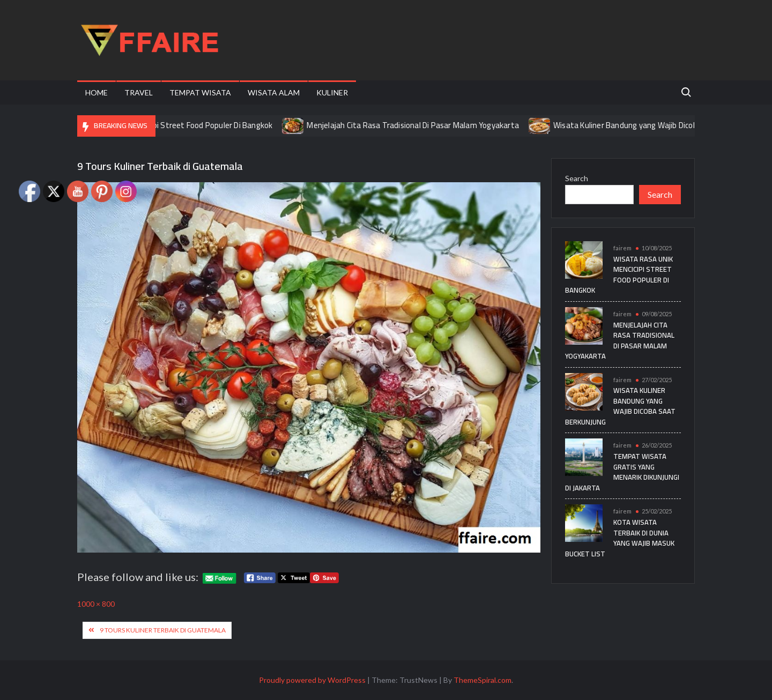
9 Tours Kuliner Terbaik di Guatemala (163, 630)
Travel (139, 92)
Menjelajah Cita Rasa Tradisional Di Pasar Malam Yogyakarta (420, 125)
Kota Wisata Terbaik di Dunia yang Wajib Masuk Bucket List (620, 538)
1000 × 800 (96, 604)
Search (577, 178)
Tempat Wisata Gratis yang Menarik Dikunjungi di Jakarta (622, 472)
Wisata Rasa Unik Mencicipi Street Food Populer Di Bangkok (176, 125)
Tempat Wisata (200, 92)
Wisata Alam (274, 92)
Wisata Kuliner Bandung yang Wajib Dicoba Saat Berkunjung (665, 125)
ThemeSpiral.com (482, 680)
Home (96, 92)
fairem (622, 248)
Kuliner (332, 92)
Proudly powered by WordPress (312, 680)
